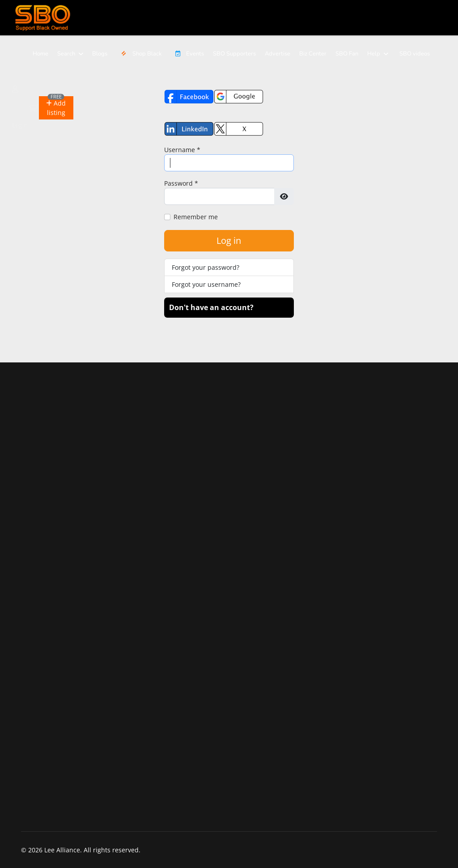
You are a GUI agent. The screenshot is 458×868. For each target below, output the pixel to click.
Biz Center (313, 54)
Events (187, 54)
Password (181, 183)
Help (374, 54)
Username (182, 150)
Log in (229, 240)
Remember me (196, 217)
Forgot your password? (206, 267)
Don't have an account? (211, 307)
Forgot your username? (206, 284)
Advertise (278, 54)
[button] (56, 108)
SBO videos (415, 54)
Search (66, 54)
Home (40, 54)
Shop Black (140, 54)
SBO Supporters (234, 54)
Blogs (100, 54)
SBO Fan (347, 54)
